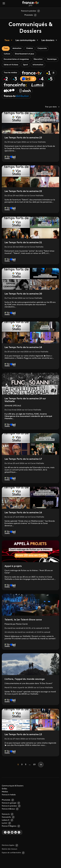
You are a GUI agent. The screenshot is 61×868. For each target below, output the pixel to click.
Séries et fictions (11, 65)
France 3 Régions (9, 826)
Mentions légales (8, 845)
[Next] (41, 765)
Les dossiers (48, 40)
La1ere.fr (6, 820)
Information (38, 65)
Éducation (38, 59)
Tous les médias (10, 73)
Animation (17, 48)
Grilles (4, 789)
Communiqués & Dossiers (13, 786)
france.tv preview (29, 11)
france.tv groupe (9, 803)
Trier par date (52, 107)
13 (34, 765)
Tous (7, 40)
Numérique (52, 59)
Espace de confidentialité (11, 853)
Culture (7, 54)
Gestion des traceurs (9, 849)
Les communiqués (25, 40)
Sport (25, 65)
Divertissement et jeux (25, 54)
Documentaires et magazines (16, 59)
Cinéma (29, 48)
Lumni (5, 823)
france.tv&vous (8, 809)
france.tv (6, 814)
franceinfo (6, 817)
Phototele (29, 15)
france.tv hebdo (9, 795)
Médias (5, 792)
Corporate (42, 48)
